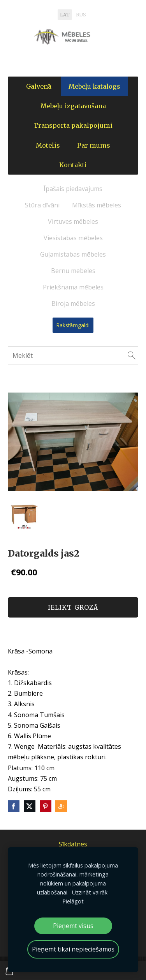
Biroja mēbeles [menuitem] (73, 303)
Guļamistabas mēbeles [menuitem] (73, 254)
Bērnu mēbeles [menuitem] (73, 271)
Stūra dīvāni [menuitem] (42, 205)
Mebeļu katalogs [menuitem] (94, 86)
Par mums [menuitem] (94, 145)
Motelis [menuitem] (48, 145)
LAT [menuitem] (65, 15)
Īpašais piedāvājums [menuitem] (73, 189)
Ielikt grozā (73, 607)
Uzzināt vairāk (90, 892)
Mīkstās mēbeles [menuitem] (97, 205)
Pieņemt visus (73, 926)
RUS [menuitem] (81, 15)
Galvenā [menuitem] (39, 86)
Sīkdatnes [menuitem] (73, 844)
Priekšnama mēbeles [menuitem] (73, 287)
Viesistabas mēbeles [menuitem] (73, 238)
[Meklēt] (73, 355)
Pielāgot (73, 901)
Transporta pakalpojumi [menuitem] (73, 125)
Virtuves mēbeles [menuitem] (73, 221)
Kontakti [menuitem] (73, 165)
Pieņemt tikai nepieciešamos (73, 949)
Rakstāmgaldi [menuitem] (73, 325)
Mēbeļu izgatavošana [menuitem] (73, 106)
